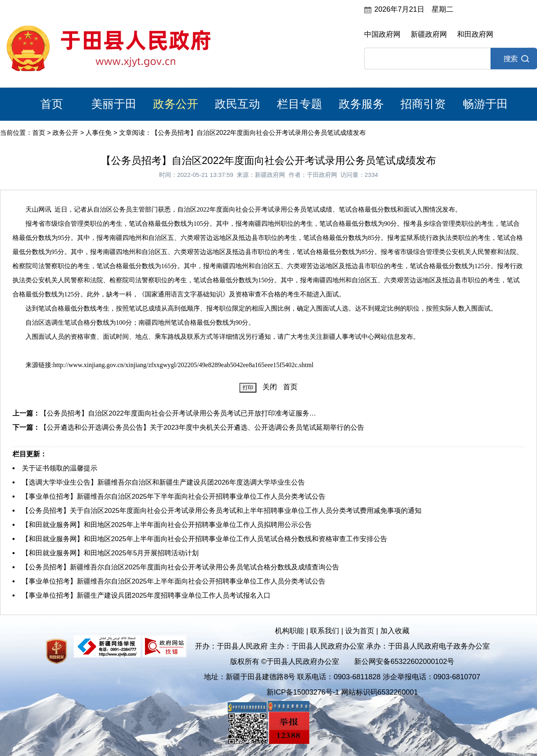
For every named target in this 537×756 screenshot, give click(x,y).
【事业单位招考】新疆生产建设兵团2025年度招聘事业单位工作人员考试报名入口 (146, 595)
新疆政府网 (429, 34)
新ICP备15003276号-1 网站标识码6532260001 (342, 692)
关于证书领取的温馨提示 (60, 468)
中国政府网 (382, 34)
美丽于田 (114, 104)
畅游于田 (485, 104)
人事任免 (99, 133)
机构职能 (289, 631)
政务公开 (176, 104)
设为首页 (360, 631)
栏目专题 (300, 104)
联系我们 (325, 631)
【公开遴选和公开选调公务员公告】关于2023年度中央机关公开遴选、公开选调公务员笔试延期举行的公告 (202, 427)
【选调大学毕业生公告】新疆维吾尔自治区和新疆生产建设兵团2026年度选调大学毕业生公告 (163, 482)
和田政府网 (475, 34)
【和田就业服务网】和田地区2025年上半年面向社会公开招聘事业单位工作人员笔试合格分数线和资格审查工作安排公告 (205, 539)
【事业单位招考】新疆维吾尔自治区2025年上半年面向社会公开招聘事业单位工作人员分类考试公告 (174, 581)
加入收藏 (395, 631)
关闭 (270, 387)
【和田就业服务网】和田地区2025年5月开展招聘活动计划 (110, 553)
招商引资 (423, 104)
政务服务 (361, 104)
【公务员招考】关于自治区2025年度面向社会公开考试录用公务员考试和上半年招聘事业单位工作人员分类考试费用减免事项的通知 (222, 511)
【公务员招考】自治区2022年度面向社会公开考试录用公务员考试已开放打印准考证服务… (178, 413)
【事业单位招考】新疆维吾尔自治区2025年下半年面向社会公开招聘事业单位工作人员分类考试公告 (174, 497)
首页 (52, 104)
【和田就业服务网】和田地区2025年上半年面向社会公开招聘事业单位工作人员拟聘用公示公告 (167, 525)
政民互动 (237, 104)
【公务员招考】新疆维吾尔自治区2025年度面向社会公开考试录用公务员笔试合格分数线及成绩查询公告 (180, 567)
